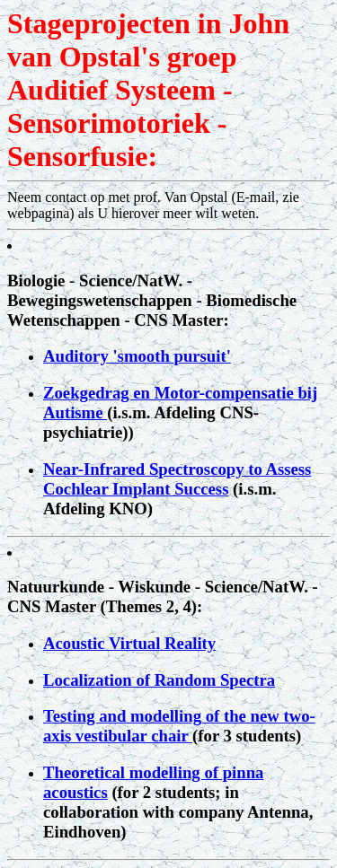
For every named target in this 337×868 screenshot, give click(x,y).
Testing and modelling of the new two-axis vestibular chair (179, 726)
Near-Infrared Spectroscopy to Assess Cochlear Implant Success (177, 479)
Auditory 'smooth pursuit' (137, 356)
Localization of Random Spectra (159, 680)
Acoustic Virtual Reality (129, 643)
